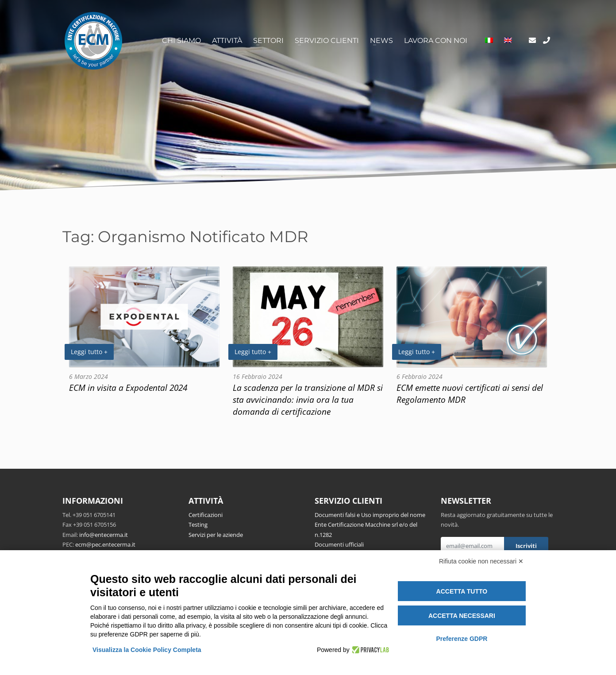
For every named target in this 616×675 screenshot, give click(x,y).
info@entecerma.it (104, 535)
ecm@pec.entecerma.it (105, 544)
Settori (268, 40)
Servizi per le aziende (216, 535)
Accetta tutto (462, 591)
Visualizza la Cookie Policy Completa (147, 650)
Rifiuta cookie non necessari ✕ (481, 561)
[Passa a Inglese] (508, 41)
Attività (227, 40)
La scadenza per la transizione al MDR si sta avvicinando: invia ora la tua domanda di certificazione (308, 399)
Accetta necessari (462, 616)
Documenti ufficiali (339, 544)
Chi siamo (181, 40)
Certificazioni (206, 515)
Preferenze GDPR (462, 639)
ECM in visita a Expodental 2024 (128, 388)
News (381, 40)
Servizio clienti (327, 40)
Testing (198, 525)
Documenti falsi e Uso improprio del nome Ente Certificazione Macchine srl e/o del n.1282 (370, 525)
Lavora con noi (436, 40)
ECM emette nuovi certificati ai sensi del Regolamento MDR (470, 393)
